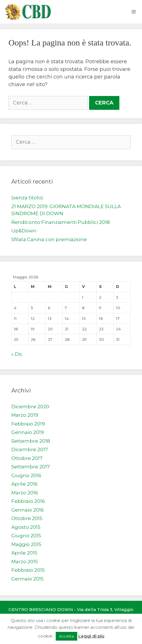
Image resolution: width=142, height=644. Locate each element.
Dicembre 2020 (30, 407)
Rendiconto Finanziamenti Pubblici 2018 (61, 222)
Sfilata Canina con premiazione (49, 239)
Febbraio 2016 (28, 501)
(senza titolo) (27, 198)
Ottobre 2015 (27, 518)
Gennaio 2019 (28, 432)
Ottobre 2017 (27, 458)
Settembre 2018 (31, 441)
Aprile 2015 (24, 553)
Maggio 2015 (26, 544)
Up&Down (24, 231)
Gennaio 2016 (28, 510)
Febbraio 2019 (28, 424)
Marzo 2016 (25, 493)
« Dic (17, 354)
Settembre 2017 (31, 467)
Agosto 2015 (26, 527)
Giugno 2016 (26, 475)
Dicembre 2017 (30, 449)
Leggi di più (91, 636)
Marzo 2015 (25, 562)
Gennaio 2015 (27, 579)
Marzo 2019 (25, 415)
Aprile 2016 (24, 484)
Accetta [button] (66, 636)
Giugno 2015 (26, 536)
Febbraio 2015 (28, 570)
